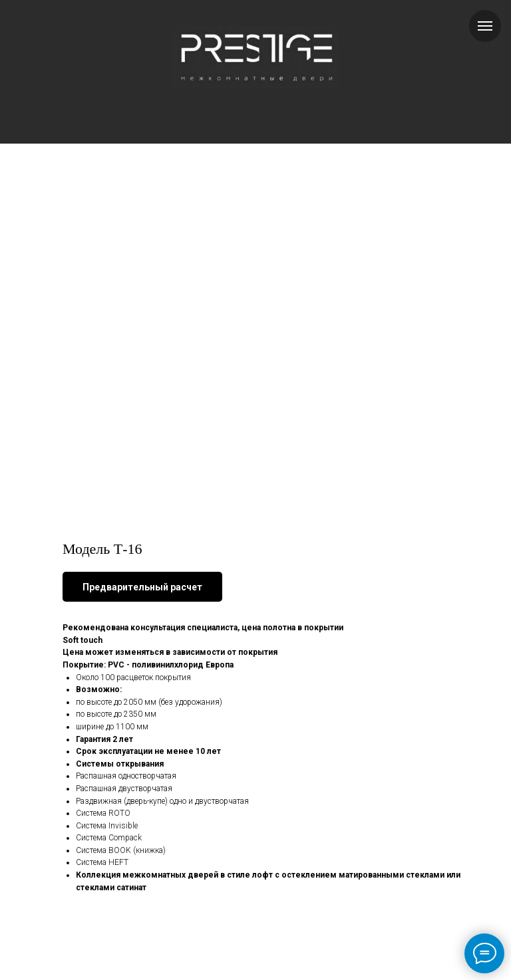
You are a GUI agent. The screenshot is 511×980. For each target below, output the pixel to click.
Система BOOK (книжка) (121, 850)
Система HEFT (102, 862)
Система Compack (109, 838)
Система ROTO (103, 813)
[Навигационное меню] (485, 26)
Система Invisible (107, 826)
